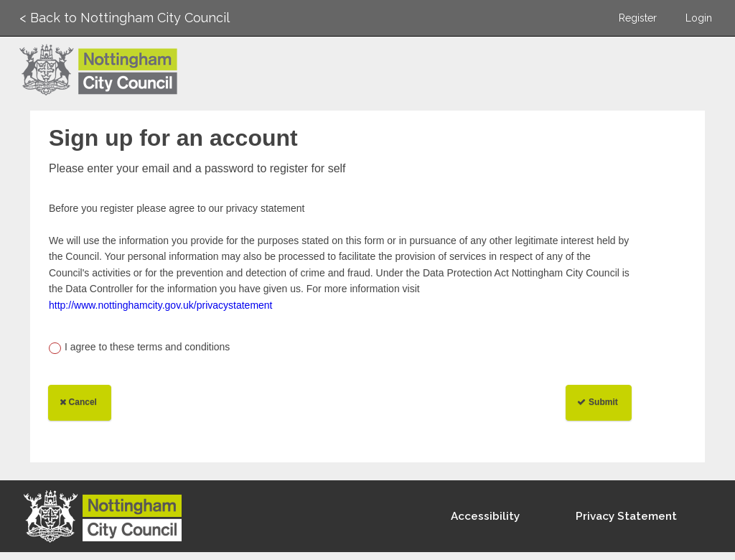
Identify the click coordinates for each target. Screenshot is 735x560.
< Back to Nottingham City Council (125, 18)
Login (699, 18)
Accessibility (485, 516)
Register (638, 18)
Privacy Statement (626, 516)
